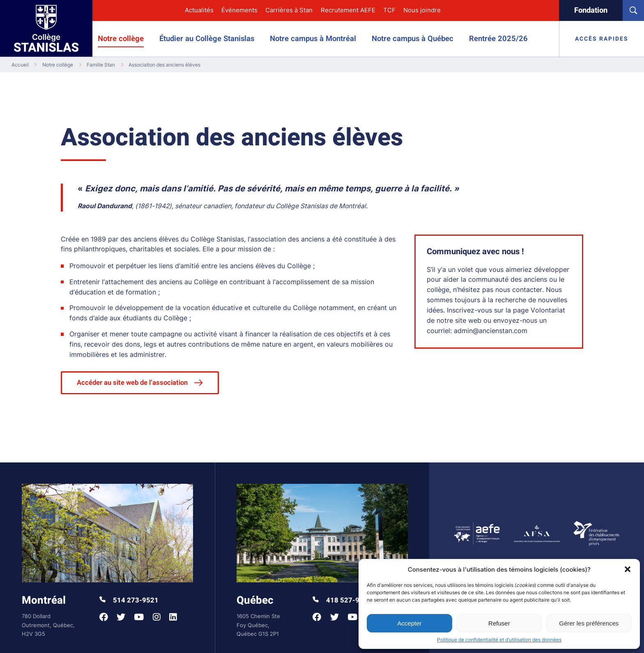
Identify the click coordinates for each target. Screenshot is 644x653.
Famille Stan (101, 65)
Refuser (499, 623)
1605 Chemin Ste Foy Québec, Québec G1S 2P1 (258, 625)
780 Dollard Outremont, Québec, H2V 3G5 (48, 625)
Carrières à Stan (289, 10)
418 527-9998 (342, 600)
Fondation (591, 10)
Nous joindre (422, 10)
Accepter (409, 623)
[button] (628, 569)
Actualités (199, 10)
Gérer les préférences (589, 623)
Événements (239, 10)
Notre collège (121, 39)
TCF (389, 10)
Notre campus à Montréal (313, 39)
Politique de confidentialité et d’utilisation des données (499, 640)
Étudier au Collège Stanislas (207, 39)
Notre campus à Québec (413, 39)
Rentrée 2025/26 (498, 39)
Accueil (20, 65)
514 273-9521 (129, 600)
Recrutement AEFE (348, 10)
